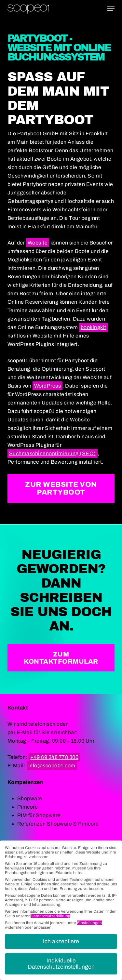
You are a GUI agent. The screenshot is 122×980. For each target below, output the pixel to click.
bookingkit (94, 327)
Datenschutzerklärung (50, 916)
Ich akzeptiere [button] (61, 941)
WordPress (48, 386)
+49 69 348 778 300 (54, 757)
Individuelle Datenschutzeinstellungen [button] (61, 964)
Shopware (30, 798)
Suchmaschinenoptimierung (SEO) (53, 453)
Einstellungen (89, 923)
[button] (111, 9)
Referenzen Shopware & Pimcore (58, 824)
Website (38, 243)
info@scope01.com (52, 766)
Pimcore (28, 807)
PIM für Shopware (39, 815)
